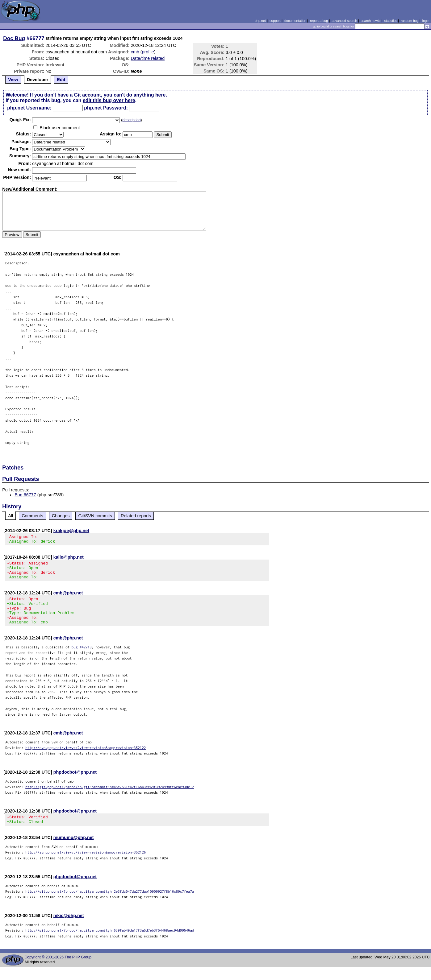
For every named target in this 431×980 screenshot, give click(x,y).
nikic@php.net (69, 928)
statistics (391, 21)
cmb (135, 52)
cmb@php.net (68, 598)
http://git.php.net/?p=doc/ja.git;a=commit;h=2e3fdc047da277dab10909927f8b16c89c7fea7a (110, 904)
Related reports (136, 516)
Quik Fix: (20, 120)
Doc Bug (14, 38)
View (13, 80)
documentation (295, 21)
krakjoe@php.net (71, 531)
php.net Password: (106, 108)
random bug (410, 21)
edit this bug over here (109, 100)
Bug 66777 (25, 495)
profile (148, 52)
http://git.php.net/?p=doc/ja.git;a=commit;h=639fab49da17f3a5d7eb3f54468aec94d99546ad (110, 943)
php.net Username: (29, 108)
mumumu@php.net (74, 850)
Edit (61, 80)
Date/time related (148, 58)
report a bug (319, 21)
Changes (61, 516)
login (426, 21)
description (131, 120)
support (275, 21)
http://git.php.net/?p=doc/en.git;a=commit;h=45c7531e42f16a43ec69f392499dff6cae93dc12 (110, 798)
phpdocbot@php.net (75, 783)
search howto (370, 21)
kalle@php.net (69, 559)
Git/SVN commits (95, 516)
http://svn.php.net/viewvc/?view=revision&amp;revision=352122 (86, 759)
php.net (260, 21)
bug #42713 (82, 658)
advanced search (344, 21)
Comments (32, 516)
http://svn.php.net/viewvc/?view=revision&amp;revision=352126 (86, 865)
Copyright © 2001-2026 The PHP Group (58, 970)
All (10, 516)
